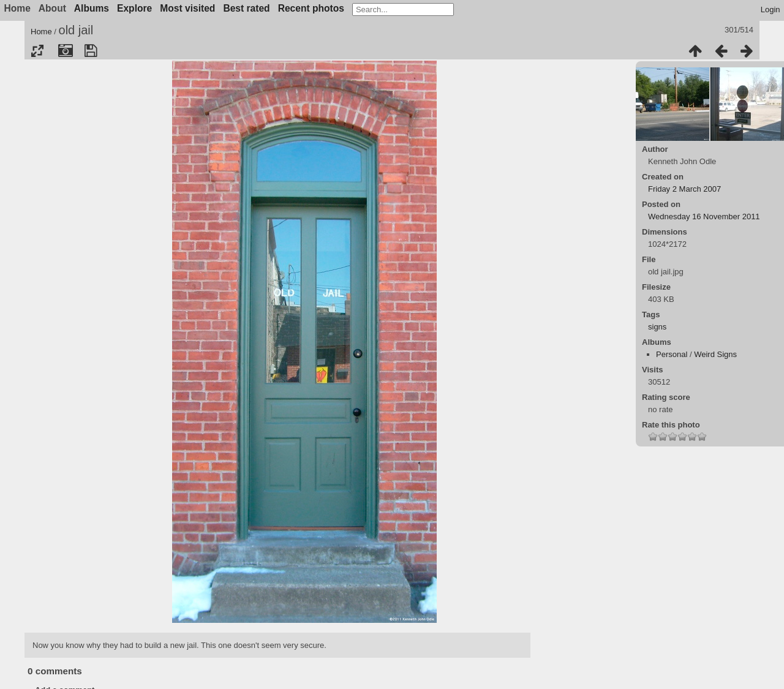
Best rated (246, 8)
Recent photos (311, 8)
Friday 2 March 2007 (684, 189)
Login (771, 9)
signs (657, 327)
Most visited (187, 8)
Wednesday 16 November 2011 (704, 216)
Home (41, 32)
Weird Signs (715, 354)
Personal (672, 354)
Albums (92, 8)
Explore (134, 8)
